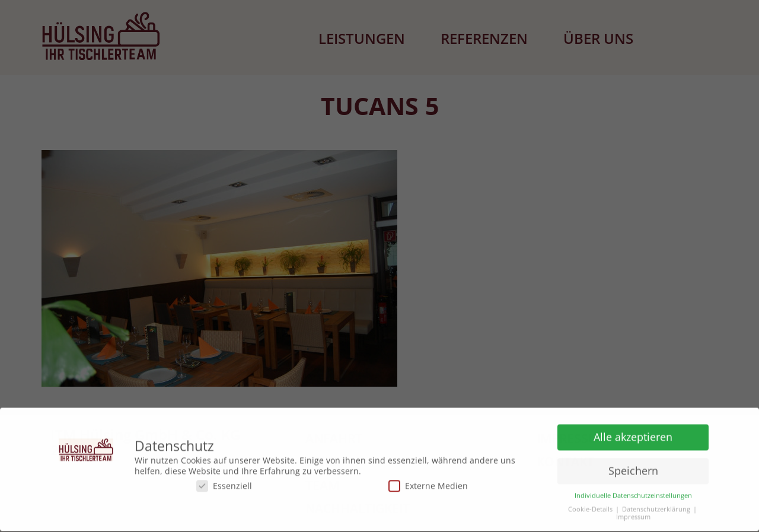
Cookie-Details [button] (590, 507)
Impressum (633, 515)
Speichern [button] (633, 469)
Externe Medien (428, 484)
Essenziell (224, 484)
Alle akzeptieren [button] (633, 435)
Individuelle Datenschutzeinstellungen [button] (633, 494)
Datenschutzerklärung (656, 507)
